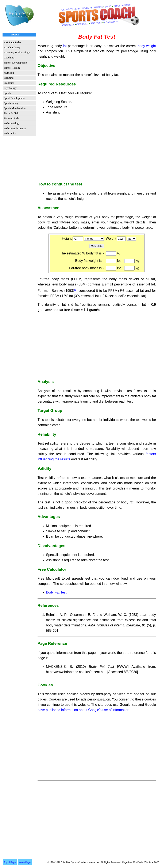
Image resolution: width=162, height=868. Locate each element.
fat (65, 46)
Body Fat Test (56, 592)
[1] (76, 290)
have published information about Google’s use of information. (84, 710)
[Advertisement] (97, 148)
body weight (147, 46)
